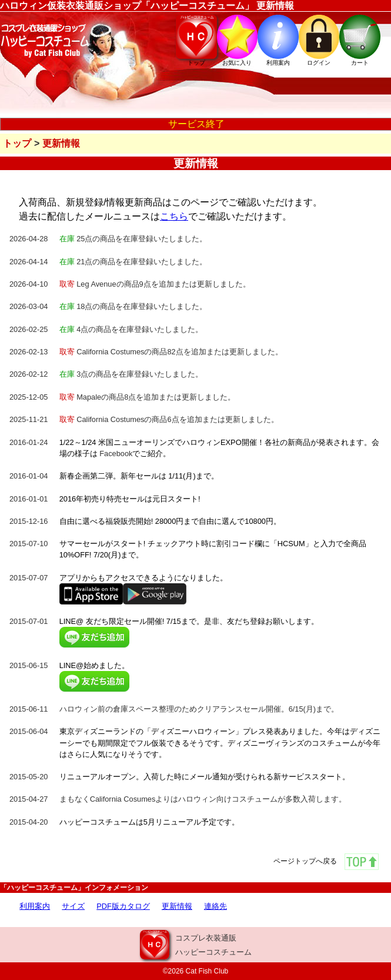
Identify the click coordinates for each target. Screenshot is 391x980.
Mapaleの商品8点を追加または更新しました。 (148, 397)
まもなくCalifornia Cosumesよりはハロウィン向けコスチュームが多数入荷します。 (203, 799)
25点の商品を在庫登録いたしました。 (133, 239)
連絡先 (215, 906)
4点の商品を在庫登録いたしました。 (131, 329)
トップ (17, 143)
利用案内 (35, 906)
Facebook (116, 454)
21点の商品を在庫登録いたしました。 (133, 262)
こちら (174, 216)
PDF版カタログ (123, 906)
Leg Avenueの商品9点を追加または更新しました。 (155, 284)
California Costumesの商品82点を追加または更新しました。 (171, 352)
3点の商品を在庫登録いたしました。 (131, 374)
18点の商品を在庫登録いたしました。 (133, 306)
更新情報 (61, 143)
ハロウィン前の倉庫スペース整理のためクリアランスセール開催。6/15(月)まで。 (199, 709)
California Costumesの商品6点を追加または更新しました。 (169, 419)
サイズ (73, 906)
